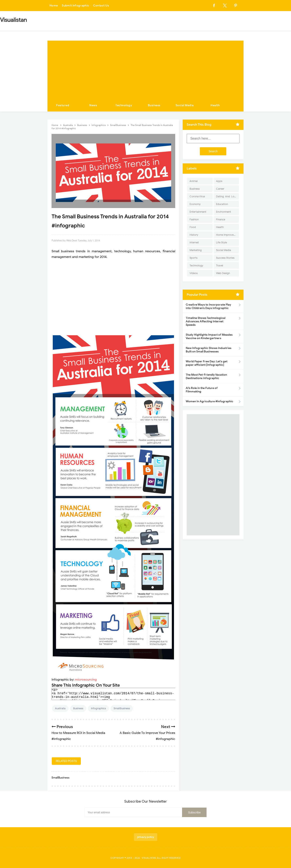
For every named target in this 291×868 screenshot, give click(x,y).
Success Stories (225, 258)
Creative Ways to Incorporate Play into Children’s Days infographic (208, 306)
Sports (193, 258)
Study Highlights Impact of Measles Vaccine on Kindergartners (209, 336)
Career (220, 189)
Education (222, 204)
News (93, 105)
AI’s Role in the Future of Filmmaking (202, 390)
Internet (194, 242)
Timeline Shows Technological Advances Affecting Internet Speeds (206, 321)
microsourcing (86, 680)
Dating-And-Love (227, 196)
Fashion (194, 219)
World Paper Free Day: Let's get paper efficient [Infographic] (207, 363)
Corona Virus (197, 196)
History (194, 235)
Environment (224, 212)
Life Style (221, 242)
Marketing (196, 250)
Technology (124, 105)
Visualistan (149, 858)
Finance (221, 219)
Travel (220, 265)
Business (154, 105)
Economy (195, 204)
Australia (60, 708)
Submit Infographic (76, 6)
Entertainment (198, 212)
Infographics (98, 708)
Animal (194, 181)
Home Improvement (227, 235)
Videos (194, 273)
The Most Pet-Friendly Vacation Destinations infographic (206, 376)
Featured (63, 105)
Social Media (185, 105)
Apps (219, 181)
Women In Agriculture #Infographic (209, 401)
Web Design (223, 273)
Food (193, 227)
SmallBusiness (122, 708)
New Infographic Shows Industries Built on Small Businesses (209, 350)
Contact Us (102, 6)
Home (54, 6)
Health (215, 105)
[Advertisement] (145, 69)
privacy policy (146, 837)
